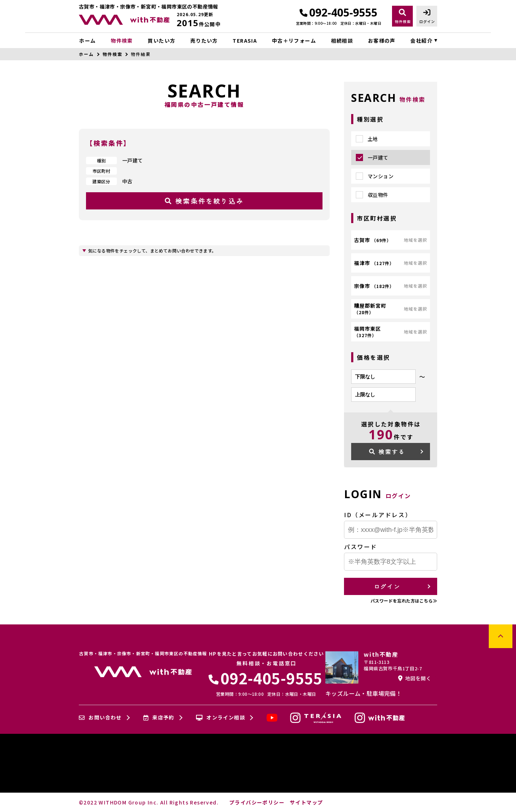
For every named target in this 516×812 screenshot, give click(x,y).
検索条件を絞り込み (204, 201)
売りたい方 (204, 41)
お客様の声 (382, 41)
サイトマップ (306, 802)
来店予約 (159, 718)
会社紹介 (421, 41)
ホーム (87, 41)
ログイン (387, 586)
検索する (387, 452)
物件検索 (122, 41)
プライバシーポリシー (257, 802)
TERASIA (245, 41)
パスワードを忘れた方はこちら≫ (404, 601)
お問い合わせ (100, 718)
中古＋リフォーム (294, 41)
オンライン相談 (221, 718)
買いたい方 (161, 41)
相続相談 (342, 41)
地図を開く (415, 678)
